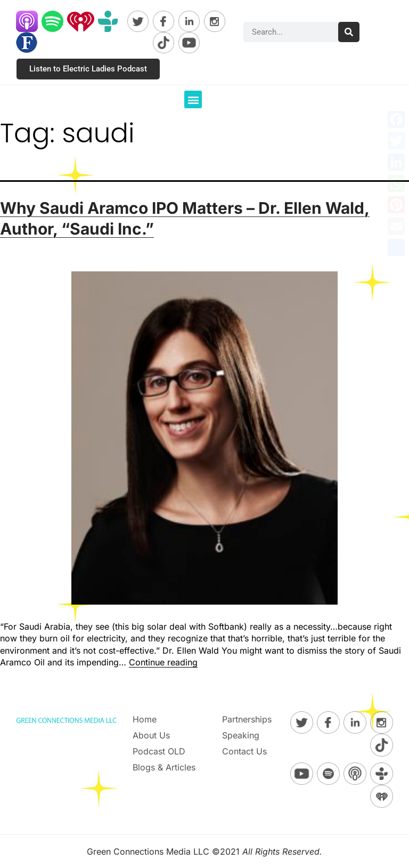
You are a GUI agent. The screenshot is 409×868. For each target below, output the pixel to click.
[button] (193, 99)
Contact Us (244, 751)
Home (145, 719)
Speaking (241, 735)
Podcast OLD (159, 751)
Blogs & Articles (164, 767)
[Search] (349, 32)
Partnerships (247, 719)
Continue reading (163, 662)
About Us (151, 735)
